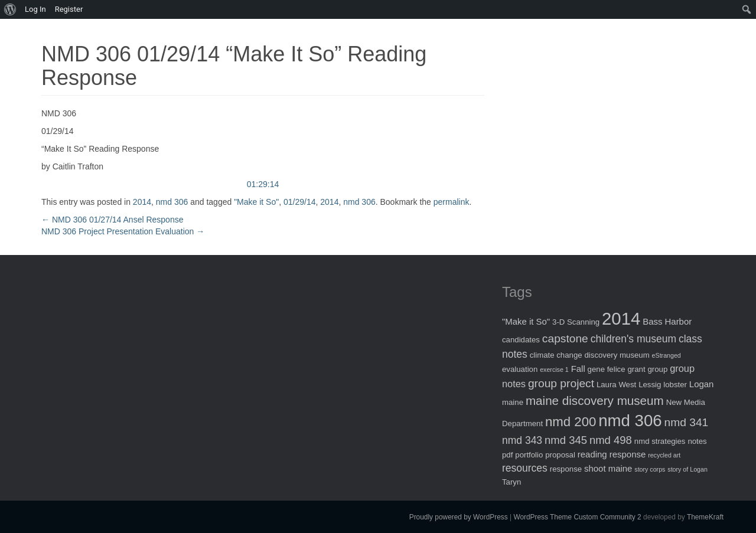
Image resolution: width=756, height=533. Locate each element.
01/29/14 (300, 202)
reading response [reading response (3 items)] (612, 454)
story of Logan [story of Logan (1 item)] (687, 469)
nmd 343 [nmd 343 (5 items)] (522, 440)
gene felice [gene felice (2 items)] (607, 369)
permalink (452, 202)
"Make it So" (256, 202)
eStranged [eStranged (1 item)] (667, 355)
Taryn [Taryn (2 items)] (511, 482)
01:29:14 (263, 184)
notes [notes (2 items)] (697, 441)
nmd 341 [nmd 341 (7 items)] (687, 422)
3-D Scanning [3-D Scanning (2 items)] (576, 322)
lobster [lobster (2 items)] (675, 385)
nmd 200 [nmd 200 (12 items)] (571, 422)
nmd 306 (172, 202)
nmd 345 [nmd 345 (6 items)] (566, 440)
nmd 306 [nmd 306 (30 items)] (630, 421)
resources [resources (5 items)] (525, 468)
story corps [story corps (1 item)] (650, 469)
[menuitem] (10, 9)
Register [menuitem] (69, 9)
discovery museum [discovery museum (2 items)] (617, 355)
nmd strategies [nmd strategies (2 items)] (660, 441)
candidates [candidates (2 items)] (521, 340)
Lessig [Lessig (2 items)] (650, 385)
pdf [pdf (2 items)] (507, 455)
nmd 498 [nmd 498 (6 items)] (611, 440)
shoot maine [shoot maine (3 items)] (608, 468)
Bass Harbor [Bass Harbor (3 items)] (667, 321)
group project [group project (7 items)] (561, 383)
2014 (142, 202)
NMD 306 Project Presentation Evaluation (123, 231)
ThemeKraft (705, 517)
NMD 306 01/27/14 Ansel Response (112, 220)
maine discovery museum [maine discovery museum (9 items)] (595, 400)
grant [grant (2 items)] (636, 369)
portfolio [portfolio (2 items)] (529, 455)
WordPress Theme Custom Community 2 (577, 517)
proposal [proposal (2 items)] (560, 455)
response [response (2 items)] (566, 469)
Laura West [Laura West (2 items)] (616, 385)
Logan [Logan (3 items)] (702, 384)
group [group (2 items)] (657, 369)
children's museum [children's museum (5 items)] (633, 339)
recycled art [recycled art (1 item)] (664, 455)
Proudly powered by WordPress (459, 517)
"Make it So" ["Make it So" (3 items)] (526, 321)
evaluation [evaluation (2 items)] (520, 369)
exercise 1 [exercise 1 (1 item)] (554, 369)
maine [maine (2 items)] (513, 402)
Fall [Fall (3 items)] (578, 369)
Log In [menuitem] (35, 9)
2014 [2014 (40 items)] (621, 318)
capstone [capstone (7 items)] (565, 339)
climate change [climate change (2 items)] (556, 355)
